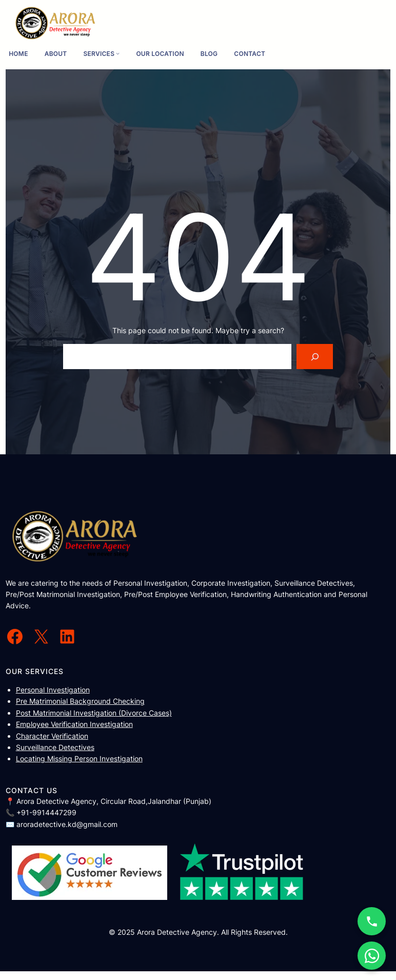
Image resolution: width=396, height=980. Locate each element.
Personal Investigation (53, 690)
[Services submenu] (118, 54)
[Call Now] (372, 921)
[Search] (315, 357)
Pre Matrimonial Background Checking (80, 701)
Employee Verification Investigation (74, 724)
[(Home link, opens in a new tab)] (55, 23)
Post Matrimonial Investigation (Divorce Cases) (94, 713)
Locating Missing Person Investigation (79, 758)
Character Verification (52, 736)
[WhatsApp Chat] (372, 956)
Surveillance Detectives (55, 747)
